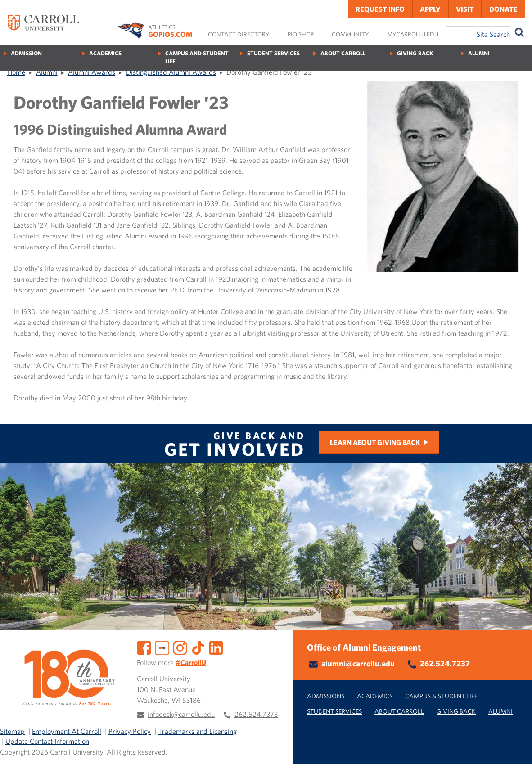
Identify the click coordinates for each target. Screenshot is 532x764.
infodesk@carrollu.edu (181, 714)
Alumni (479, 53)
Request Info (380, 9)
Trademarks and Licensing (197, 731)
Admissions (326, 696)
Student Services (273, 53)
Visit (465, 9)
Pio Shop (301, 34)
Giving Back (415, 53)
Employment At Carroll (67, 731)
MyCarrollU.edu (413, 34)
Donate (503, 9)
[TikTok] (198, 647)
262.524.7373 (256, 714)
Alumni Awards (92, 72)
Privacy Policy (130, 731)
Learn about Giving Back (375, 442)
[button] (515, 747)
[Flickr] (162, 647)
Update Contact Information (47, 741)
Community (350, 34)
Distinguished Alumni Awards (171, 72)
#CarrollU (191, 662)
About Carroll (343, 53)
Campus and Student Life (197, 57)
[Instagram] (180, 647)
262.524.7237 (445, 663)
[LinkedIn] (216, 647)
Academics (105, 53)
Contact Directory (239, 34)
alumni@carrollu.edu (358, 663)
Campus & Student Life (441, 696)
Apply (430, 9)
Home (16, 72)
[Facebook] (144, 647)
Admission (26, 53)
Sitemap (12, 731)
